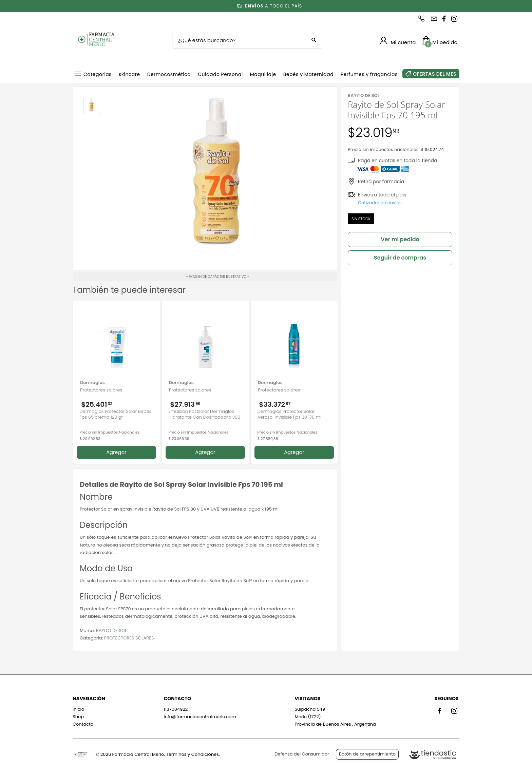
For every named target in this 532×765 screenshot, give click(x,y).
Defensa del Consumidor (302, 754)
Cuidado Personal (220, 74)
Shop (78, 717)
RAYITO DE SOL (111, 630)
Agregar (116, 452)
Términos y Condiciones (193, 754)
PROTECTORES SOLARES (129, 638)
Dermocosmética (169, 74)
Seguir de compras (400, 258)
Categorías (98, 74)
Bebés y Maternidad (308, 74)
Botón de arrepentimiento (367, 754)
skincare (129, 74)
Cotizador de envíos (380, 203)
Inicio (78, 709)
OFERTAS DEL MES (435, 74)
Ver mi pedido (400, 239)
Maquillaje (263, 74)
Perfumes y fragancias (369, 74)
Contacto (83, 724)
